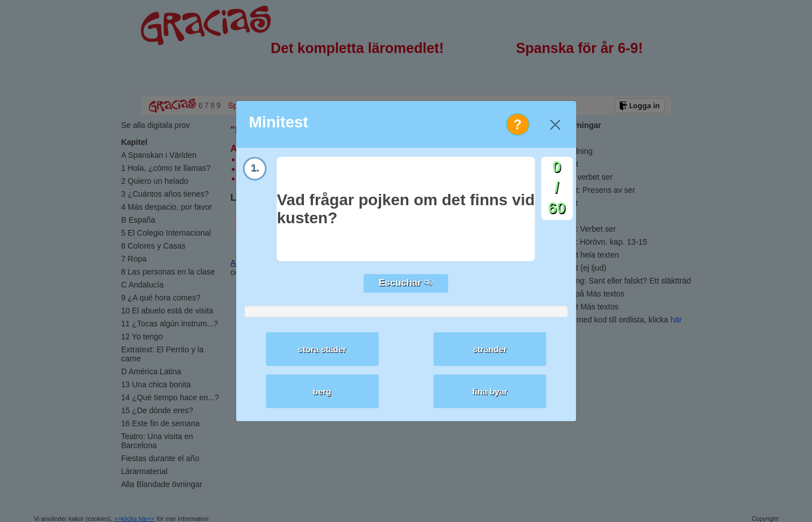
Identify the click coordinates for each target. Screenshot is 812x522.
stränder (490, 349)
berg (322, 391)
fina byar (490, 391)
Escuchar (406, 283)
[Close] (555, 124)
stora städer (322, 349)
